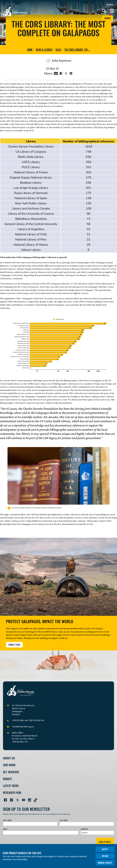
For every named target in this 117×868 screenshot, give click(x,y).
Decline (105, 856)
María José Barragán (82, 400)
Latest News (11, 786)
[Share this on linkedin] (71, 73)
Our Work (9, 765)
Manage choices (105, 863)
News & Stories (44, 50)
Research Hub (12, 793)
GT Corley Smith (8, 84)
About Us (9, 758)
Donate (108, 18)
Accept (105, 849)
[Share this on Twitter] (66, 73)
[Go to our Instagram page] (10, 799)
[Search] (104, 11)
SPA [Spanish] (110, 4)
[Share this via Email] (56, 73)
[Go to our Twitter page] (16, 799)
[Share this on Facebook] (61, 73)
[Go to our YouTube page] (22, 799)
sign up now (105, 842)
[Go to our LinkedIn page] (28, 799)
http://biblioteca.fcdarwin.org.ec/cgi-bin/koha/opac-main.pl (56, 521)
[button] (112, 11)
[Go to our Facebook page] (4, 799)
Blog (58, 50)
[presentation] (22, 842)
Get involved (11, 772)
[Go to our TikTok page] (34, 799)
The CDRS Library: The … (77, 50)
